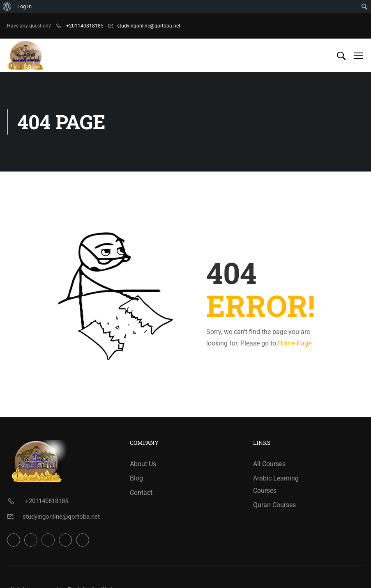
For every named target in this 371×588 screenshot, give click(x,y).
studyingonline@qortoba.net (149, 26)
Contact (141, 493)
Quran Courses (274, 505)
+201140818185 (84, 26)
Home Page (295, 343)
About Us (143, 464)
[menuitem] (7, 7)
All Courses (269, 464)
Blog (136, 478)
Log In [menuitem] (24, 6)
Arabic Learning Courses (276, 484)
